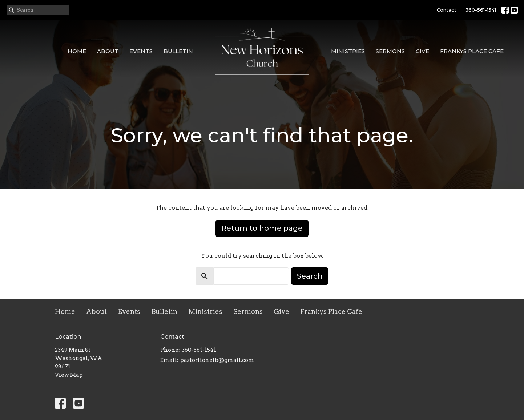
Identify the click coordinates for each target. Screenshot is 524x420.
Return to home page (262, 228)
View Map (69, 375)
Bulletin (178, 51)
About (108, 51)
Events (141, 51)
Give (422, 51)
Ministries (348, 51)
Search (310, 276)
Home (77, 51)
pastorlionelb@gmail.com (217, 360)
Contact (447, 10)
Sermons (390, 51)
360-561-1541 (481, 10)
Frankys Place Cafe (472, 51)
